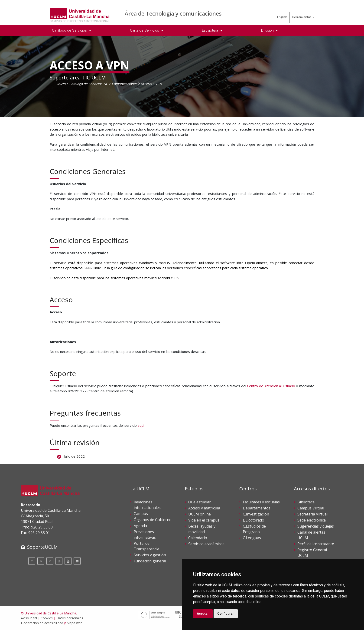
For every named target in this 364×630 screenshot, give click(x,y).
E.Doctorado (253, 520)
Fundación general (150, 561)
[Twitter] (41, 561)
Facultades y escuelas (261, 502)
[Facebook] (32, 561)
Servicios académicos (206, 544)
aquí (141, 425)
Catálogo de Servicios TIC (89, 84)
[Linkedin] (50, 561)
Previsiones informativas (145, 535)
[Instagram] (59, 561)
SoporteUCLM (42, 547)
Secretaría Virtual (312, 514)
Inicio (61, 84)
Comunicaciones (124, 84)
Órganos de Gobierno (153, 520)
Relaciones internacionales (147, 505)
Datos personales (70, 618)
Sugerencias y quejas (316, 526)
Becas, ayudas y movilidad (202, 529)
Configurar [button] (226, 614)
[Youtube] (68, 561)
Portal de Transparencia (146, 546)
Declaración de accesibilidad (42, 623)
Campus (141, 514)
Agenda (140, 526)
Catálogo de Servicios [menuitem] (70, 30)
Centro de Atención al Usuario (271, 386)
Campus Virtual (311, 508)
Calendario (198, 538)
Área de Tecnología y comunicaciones (173, 13)
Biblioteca (306, 502)
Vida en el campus (204, 520)
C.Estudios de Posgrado (254, 529)
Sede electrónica (312, 520)
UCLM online (200, 514)
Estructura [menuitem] (210, 30)
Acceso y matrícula (204, 508)
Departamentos (257, 508)
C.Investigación (256, 514)
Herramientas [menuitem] (302, 17)
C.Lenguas (252, 538)
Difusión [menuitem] (268, 30)
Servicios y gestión (150, 555)
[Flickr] (77, 561)
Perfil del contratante (316, 544)
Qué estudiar (200, 502)
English (282, 17)
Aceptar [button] (203, 614)
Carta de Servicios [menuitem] (145, 30)
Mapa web (75, 623)
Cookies (47, 618)
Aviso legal (29, 618)
